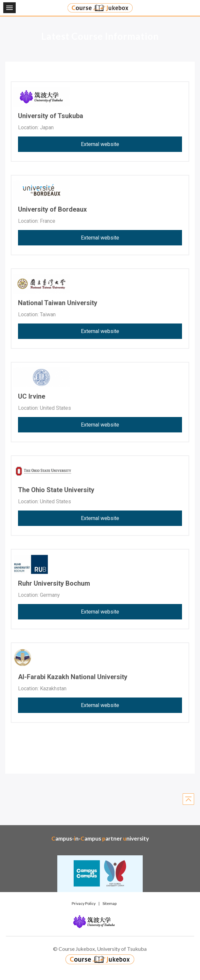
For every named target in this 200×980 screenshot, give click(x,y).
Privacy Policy (84, 903)
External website (100, 144)
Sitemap (109, 903)
